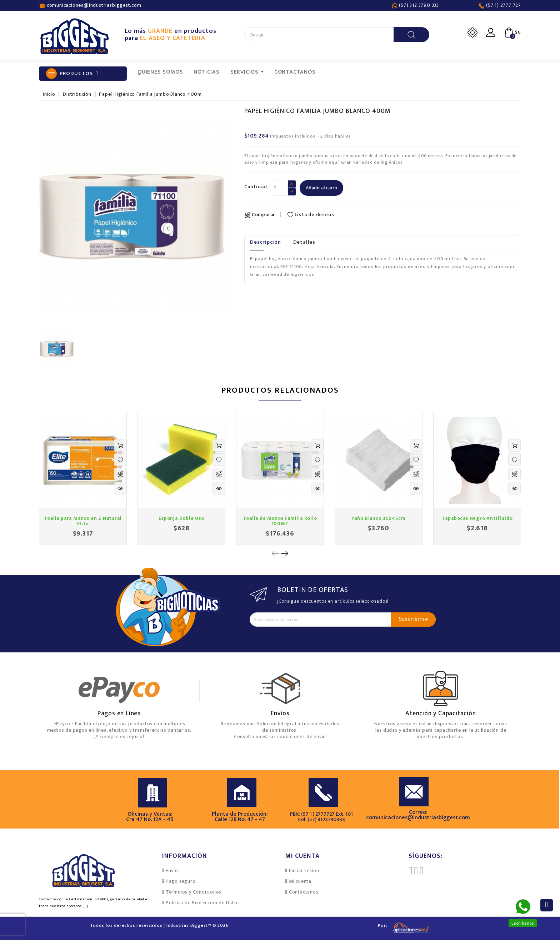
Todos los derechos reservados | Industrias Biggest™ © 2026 (159, 925)
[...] (85, 906)
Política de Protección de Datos (203, 903)
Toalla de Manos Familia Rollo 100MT (280, 521)
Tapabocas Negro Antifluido (477, 518)
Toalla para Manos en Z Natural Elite (83, 521)
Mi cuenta (300, 881)
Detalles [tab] (304, 242)
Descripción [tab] (266, 242)
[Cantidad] (279, 188)
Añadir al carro (321, 188)
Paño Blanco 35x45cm (379, 518)
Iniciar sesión (304, 871)
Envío (172, 871)
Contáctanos (304, 892)
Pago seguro (181, 881)
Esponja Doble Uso (181, 518)
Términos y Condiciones (194, 892)
